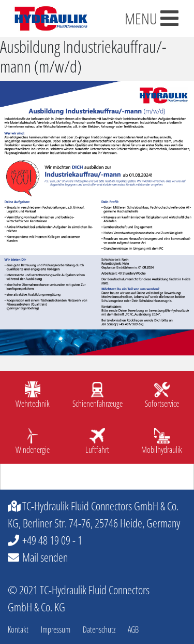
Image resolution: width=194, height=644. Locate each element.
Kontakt (18, 629)
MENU (152, 18)
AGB (133, 629)
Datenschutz (99, 629)
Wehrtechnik (33, 404)
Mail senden (45, 557)
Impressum (56, 629)
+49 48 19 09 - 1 (52, 540)
